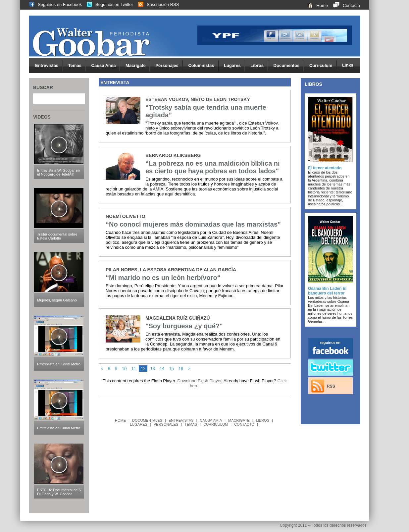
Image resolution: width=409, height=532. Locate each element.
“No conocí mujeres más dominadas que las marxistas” (193, 224)
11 (134, 369)
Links (348, 65)
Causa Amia (106, 66)
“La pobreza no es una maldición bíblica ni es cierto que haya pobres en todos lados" (213, 167)
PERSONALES (166, 424)
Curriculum (323, 66)
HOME (120, 420)
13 (152, 369)
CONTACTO (244, 424)
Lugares (234, 66)
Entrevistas (49, 66)
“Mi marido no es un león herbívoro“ (163, 278)
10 (124, 369)
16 (181, 369)
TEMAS (191, 424)
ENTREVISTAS (181, 420)
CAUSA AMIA (211, 420)
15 (171, 369)
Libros (259, 66)
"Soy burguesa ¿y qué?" (184, 326)
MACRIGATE (239, 420)
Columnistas (203, 66)
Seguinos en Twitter (107, 4)
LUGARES (139, 424)
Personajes (169, 66)
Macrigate (138, 66)
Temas (77, 66)
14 (162, 369)
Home (315, 5)
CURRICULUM (216, 424)
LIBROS (263, 420)
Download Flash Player (200, 381)
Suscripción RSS (156, 4)
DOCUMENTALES (147, 420)
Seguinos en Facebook (53, 4)
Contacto (344, 5)
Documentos (289, 66)
